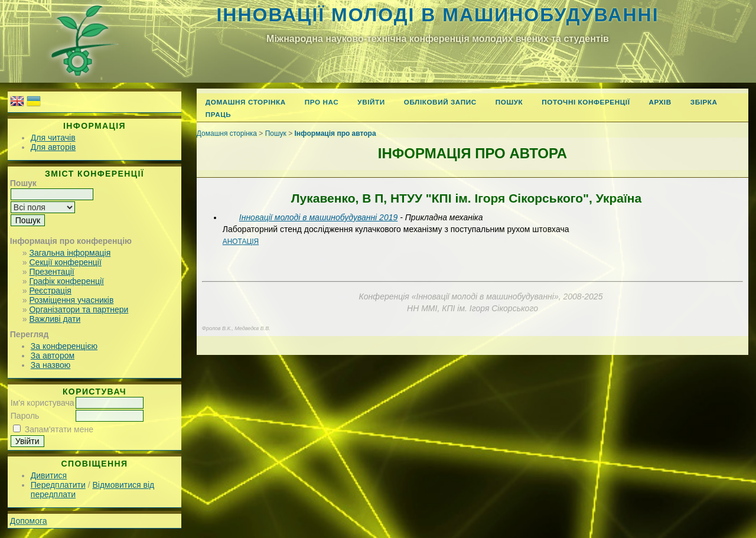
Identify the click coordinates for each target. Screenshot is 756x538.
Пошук (509, 102)
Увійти (371, 102)
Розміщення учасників (71, 300)
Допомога (29, 521)
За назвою (50, 365)
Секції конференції (65, 262)
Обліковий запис (440, 102)
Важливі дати (55, 319)
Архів (660, 102)
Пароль (25, 416)
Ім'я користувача (43, 403)
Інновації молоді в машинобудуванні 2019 (318, 217)
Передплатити (58, 485)
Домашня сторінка (246, 102)
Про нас (322, 102)
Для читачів (53, 138)
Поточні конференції (586, 102)
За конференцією (64, 346)
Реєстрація (50, 291)
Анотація (241, 242)
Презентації (51, 272)
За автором (53, 356)
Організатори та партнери (79, 309)
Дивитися (49, 475)
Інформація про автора (335, 133)
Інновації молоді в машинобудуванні (437, 15)
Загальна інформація (70, 253)
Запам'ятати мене (59, 429)
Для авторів (53, 147)
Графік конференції (66, 281)
